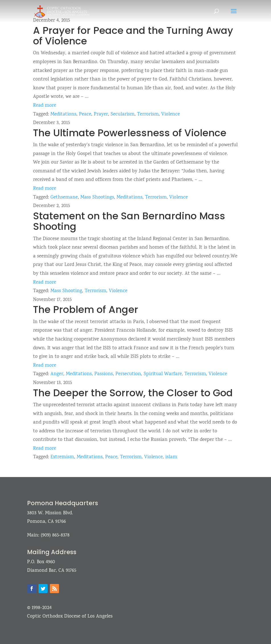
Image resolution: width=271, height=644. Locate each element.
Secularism (123, 114)
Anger (57, 374)
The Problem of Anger (86, 309)
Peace (85, 114)
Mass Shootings (97, 198)
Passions (104, 374)
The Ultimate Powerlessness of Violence (130, 133)
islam (171, 457)
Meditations (63, 114)
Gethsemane (64, 198)
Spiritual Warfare (163, 374)
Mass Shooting (66, 291)
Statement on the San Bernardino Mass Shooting (129, 221)
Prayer (101, 114)
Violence (171, 114)
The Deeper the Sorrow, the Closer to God (133, 393)
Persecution (128, 374)
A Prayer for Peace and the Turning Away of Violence (133, 36)
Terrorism (148, 114)
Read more (45, 106)
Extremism (62, 457)
